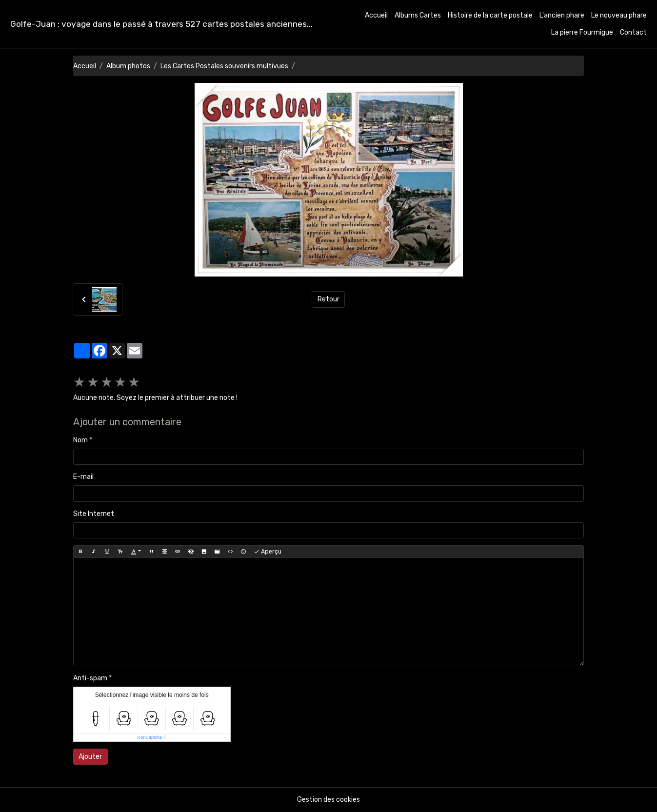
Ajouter (90, 757)
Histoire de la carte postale (490, 15)
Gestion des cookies (328, 800)
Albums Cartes (418, 15)
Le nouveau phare (619, 15)
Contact (633, 32)
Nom (80, 440)
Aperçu (268, 552)
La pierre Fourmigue (582, 32)
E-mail (83, 477)
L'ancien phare (562, 15)
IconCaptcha (149, 737)
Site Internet (94, 514)
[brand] (161, 24)
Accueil (376, 15)
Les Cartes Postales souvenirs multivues (224, 66)
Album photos (128, 66)
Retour (328, 299)
